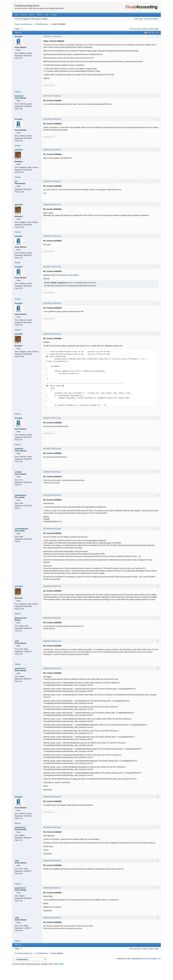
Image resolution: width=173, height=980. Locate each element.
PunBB (128, 959)
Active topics (139, 19)
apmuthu (19, 150)
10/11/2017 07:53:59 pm (52, 36)
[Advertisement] (86, 972)
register (145, 29)
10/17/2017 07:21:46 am (52, 96)
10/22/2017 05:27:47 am (52, 418)
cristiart (18, 472)
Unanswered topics (151, 19)
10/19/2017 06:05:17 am (52, 205)
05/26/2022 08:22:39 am (52, 888)
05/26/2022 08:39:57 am (52, 918)
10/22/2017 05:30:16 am (52, 449)
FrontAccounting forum (27, 6)
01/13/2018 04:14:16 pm (52, 529)
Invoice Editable (73, 275)
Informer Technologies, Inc (151, 959)
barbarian (19, 96)
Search (32, 15)
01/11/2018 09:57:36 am (52, 495)
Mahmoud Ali (21, 618)
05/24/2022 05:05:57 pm (52, 668)
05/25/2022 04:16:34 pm (52, 827)
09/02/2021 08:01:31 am (52, 641)
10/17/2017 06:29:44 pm (52, 119)
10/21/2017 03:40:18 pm (52, 303)
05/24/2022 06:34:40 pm (52, 797)
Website (54, 15)
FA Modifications (42, 24)
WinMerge (63, 457)
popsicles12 (20, 668)
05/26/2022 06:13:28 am (52, 861)
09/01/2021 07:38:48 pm (52, 618)
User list (24, 15)
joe (16, 181)
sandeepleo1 (20, 495)
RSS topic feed (153, 33)
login (138, 29)
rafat (17, 641)
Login (47, 15)
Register (39, 15)
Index (17, 15)
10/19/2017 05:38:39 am (52, 181)
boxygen (19, 36)
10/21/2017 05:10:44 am (52, 267)
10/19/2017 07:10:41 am (52, 236)
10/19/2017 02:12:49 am (52, 150)
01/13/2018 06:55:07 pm (52, 586)
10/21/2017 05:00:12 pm (52, 334)
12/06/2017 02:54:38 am (52, 472)
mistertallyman (21, 529)
